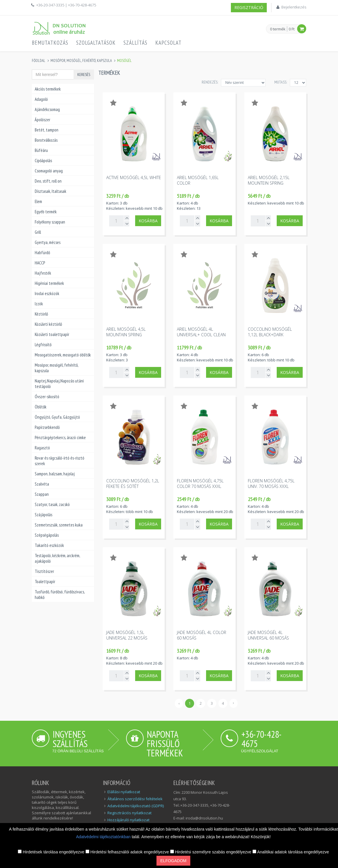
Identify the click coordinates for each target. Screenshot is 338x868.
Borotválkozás (46, 140)
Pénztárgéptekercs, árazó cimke (60, 438)
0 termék (278, 29)
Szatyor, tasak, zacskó (52, 504)
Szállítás (135, 43)
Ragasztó (42, 448)
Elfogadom (173, 861)
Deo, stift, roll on (48, 181)
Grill (38, 232)
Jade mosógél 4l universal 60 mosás (268, 635)
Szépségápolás (47, 535)
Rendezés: (210, 82)
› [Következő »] (234, 703)
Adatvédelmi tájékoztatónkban (104, 837)
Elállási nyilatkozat (124, 792)
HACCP (40, 263)
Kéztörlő (41, 314)
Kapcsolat (168, 43)
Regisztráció (249, 7)
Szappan (42, 494)
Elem (38, 201)
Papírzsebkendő (47, 427)
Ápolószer (42, 120)
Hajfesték (43, 273)
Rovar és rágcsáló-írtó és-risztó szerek (60, 461)
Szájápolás (43, 515)
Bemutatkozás (50, 43)
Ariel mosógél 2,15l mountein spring (269, 180)
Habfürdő (42, 253)
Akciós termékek (48, 89)
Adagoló (41, 99)
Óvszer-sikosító (47, 397)
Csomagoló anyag (49, 171)
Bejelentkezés (294, 7)
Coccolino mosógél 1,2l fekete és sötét (133, 484)
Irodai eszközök (47, 293)
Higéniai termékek (49, 283)
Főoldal (39, 61)
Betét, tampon (47, 130)
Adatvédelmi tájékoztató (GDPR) (136, 806)
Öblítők (41, 407)
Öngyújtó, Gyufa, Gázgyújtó (57, 417)
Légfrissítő (43, 345)
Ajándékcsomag (47, 109)
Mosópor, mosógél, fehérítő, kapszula (81, 61)
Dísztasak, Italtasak (50, 191)
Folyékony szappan (50, 222)
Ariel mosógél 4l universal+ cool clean (201, 332)
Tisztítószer (44, 571)
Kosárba (219, 221)
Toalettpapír (45, 582)
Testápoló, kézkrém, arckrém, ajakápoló (57, 558)
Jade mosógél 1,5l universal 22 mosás (127, 635)
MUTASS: (281, 82)
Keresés (84, 75)
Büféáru (41, 150)
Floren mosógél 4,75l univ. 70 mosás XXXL (271, 484)
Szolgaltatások (96, 43)
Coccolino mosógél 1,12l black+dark (270, 332)
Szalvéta (42, 484)
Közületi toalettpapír (52, 334)
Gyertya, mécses (48, 242)
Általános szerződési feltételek (135, 799)
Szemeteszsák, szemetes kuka (59, 525)
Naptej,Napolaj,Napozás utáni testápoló (59, 384)
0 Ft (292, 29)
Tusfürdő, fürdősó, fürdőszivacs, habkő (60, 595)
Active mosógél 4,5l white (134, 177)
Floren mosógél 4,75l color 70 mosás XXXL (200, 484)
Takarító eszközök (49, 545)
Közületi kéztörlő (48, 324)
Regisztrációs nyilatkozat (129, 813)
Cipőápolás (43, 161)
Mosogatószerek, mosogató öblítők (63, 355)
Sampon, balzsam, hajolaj (55, 474)
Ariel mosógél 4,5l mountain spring (126, 332)
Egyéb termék (46, 212)
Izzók (39, 304)
